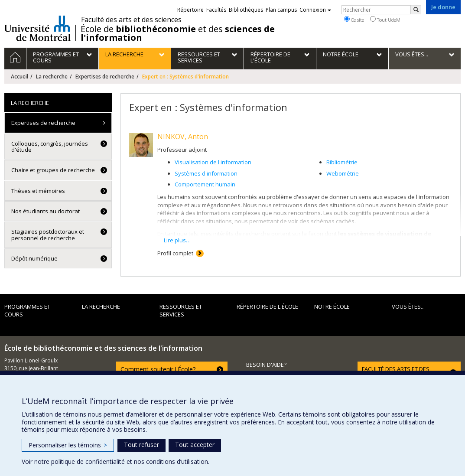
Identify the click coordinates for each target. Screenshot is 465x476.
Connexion (315, 10)
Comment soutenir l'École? (158, 369)
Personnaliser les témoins (68, 445)
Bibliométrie (342, 162)
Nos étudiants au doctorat (46, 211)
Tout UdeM (385, 20)
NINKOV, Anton (183, 137)
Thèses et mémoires (38, 191)
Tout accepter (195, 445)
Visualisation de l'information (213, 162)
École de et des (178, 33)
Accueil (20, 77)
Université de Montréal (37, 28)
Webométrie (343, 173)
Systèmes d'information (206, 173)
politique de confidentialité (88, 461)
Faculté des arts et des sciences (131, 20)
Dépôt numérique (34, 258)
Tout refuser (141, 445)
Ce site (354, 20)
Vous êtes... (408, 306)
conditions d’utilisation (177, 461)
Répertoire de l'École (267, 306)
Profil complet (175, 253)
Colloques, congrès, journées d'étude (50, 147)
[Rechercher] (416, 10)
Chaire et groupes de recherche (53, 170)
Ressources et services (181, 311)
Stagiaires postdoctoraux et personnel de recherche (48, 235)
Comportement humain (205, 184)
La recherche (52, 77)
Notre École (332, 306)
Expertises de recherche (105, 77)
